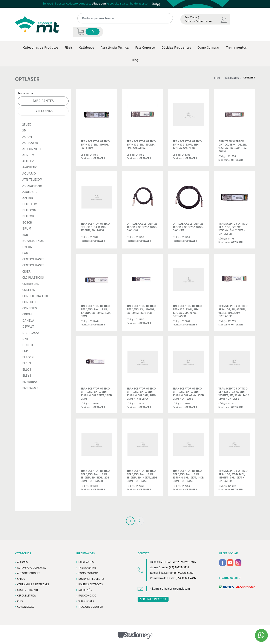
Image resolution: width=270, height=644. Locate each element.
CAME (26, 253)
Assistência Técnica (115, 48)
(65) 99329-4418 (186, 578)
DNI (25, 339)
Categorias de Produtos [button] (41, 48)
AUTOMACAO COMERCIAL (32, 568)
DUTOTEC (29, 345)
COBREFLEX (31, 284)
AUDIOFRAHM (32, 186)
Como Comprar (209, 48)
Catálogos (87, 48)
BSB (25, 235)
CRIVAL (27, 314)
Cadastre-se (204, 21)
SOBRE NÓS (85, 590)
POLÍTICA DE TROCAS (91, 584)
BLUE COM (30, 204)
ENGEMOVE (30, 388)
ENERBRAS (30, 382)
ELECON (28, 357)
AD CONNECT (32, 149)
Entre (188, 21)
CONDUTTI (30, 302)
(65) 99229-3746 (179, 567)
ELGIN (27, 363)
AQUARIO (29, 173)
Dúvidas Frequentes (176, 48)
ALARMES (22, 562)
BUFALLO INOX (33, 241)
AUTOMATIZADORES (29, 573)
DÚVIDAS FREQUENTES (91, 579)
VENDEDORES (86, 601)
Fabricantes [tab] (43, 101)
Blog (135, 60)
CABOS (21, 579)
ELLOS (27, 370)
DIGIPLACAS (31, 333)
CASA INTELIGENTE (28, 590)
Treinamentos (236, 48)
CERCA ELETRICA (26, 596)
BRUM (27, 228)
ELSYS (27, 376)
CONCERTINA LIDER (36, 296)
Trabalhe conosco (91, 607)
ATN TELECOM (32, 179)
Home (217, 78)
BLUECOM (29, 210)
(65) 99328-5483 (183, 573)
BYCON (27, 247)
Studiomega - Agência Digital (135, 634)
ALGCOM (28, 155)
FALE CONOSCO (87, 596)
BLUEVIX (28, 216)
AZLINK (28, 198)
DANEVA (28, 320)
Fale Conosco (145, 48)
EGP (25, 351)
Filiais (69, 48)
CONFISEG (30, 308)
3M (24, 130)
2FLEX (27, 124)
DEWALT (28, 327)
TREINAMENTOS (87, 568)
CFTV (20, 601)
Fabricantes (232, 78)
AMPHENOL (31, 167)
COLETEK (29, 290)
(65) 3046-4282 (169, 562)
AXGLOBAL (30, 192)
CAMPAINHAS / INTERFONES (33, 584)
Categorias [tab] (43, 111)
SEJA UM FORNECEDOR (153, 599)
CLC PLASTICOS (33, 278)
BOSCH (27, 222)
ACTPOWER (30, 143)
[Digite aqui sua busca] (125, 18)
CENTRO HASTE (33, 259)
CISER (26, 271)
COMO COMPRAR (88, 573)
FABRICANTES (86, 562)
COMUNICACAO (26, 607)
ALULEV (28, 161)
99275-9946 (189, 562)
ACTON (27, 137)
